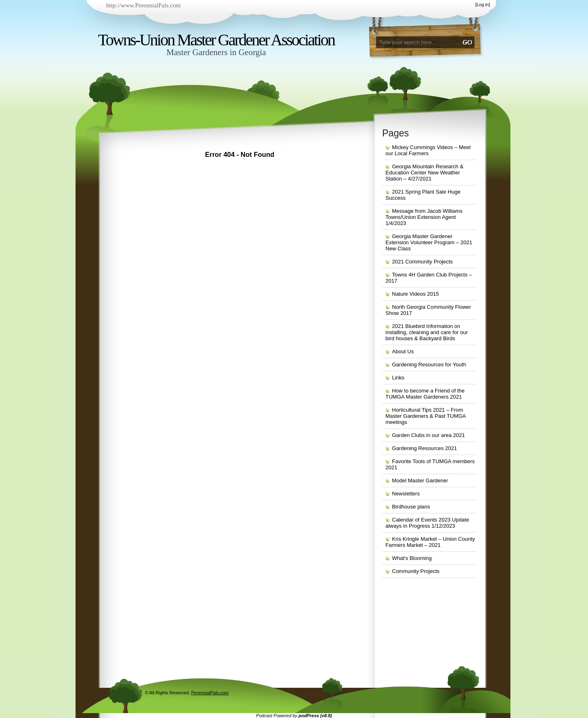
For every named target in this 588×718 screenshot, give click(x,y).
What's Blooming (412, 558)
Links (398, 378)
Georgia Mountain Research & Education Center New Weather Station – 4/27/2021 (424, 173)
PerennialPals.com (210, 693)
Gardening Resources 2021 (424, 448)
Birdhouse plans (411, 507)
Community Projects (416, 571)
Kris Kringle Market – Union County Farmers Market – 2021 (430, 542)
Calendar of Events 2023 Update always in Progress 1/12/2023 (427, 523)
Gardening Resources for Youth (429, 365)
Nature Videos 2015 (415, 294)
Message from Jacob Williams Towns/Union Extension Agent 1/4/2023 (424, 217)
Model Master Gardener (420, 481)
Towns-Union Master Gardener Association (216, 40)
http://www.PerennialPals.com (143, 5)
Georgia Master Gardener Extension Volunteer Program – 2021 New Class (429, 242)
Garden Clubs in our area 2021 (429, 435)
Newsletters (406, 494)
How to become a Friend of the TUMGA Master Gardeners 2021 (425, 394)
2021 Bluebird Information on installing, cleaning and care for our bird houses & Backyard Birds (427, 332)
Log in (483, 4)
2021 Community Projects (422, 262)
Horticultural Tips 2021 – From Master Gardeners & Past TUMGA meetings (426, 416)
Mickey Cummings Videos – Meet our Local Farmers (428, 150)
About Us (403, 351)
